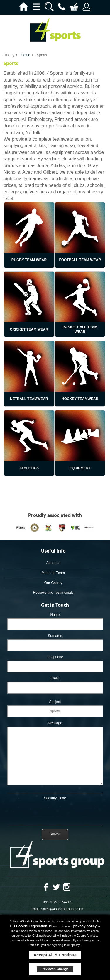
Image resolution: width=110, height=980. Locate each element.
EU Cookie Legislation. (29, 926)
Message (55, 723)
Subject (55, 702)
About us (53, 563)
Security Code (55, 798)
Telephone (55, 657)
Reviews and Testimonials (53, 593)
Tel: (45, 902)
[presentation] (55, 812)
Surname (55, 636)
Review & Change (55, 969)
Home (26, 55)
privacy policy (85, 926)
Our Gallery (53, 583)
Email (55, 678)
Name (55, 615)
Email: (35, 909)
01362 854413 (60, 902)
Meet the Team (53, 573)
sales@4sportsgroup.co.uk (62, 909)
